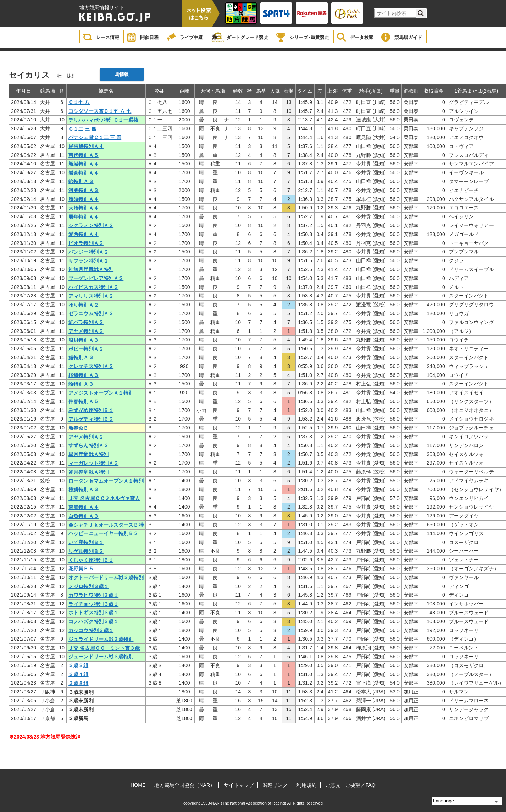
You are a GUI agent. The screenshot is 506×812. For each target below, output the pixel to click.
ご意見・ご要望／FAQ (351, 785)
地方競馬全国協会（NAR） (185, 785)
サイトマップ (239, 785)
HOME (138, 785)
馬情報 (122, 74)
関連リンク (275, 785)
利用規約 (306, 785)
